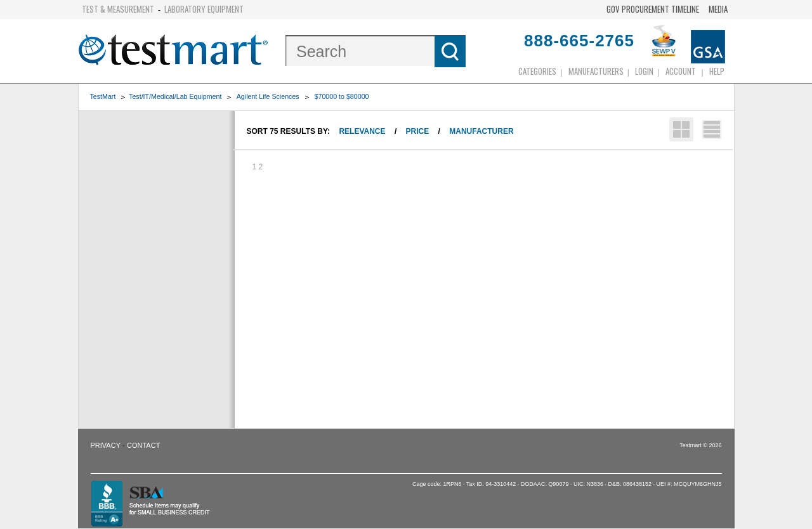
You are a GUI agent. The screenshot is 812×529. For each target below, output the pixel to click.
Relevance (362, 131)
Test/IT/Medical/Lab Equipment (175, 96)
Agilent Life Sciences (268, 96)
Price (418, 131)
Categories (537, 71)
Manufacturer (481, 131)
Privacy (106, 445)
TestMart (103, 96)
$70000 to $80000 (342, 96)
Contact (143, 445)
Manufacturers (596, 71)
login (644, 71)
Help (717, 71)
